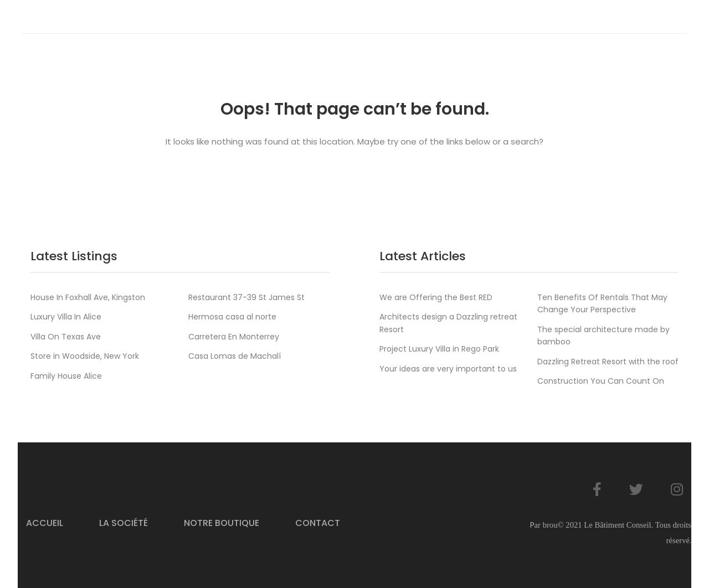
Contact (318, 523)
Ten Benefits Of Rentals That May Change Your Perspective (602, 303)
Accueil (45, 523)
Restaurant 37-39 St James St (246, 297)
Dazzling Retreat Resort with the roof (608, 362)
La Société (124, 523)
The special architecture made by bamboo (603, 336)
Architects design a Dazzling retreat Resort (448, 323)
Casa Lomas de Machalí (235, 356)
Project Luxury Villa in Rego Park (439, 349)
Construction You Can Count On (601, 381)
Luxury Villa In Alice (66, 317)
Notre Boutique (222, 523)
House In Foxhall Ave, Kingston (88, 297)
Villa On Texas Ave (66, 337)
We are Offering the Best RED (436, 297)
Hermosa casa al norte (232, 317)
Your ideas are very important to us (448, 369)
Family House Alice (66, 376)
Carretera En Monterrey (234, 337)
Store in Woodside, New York (85, 356)
